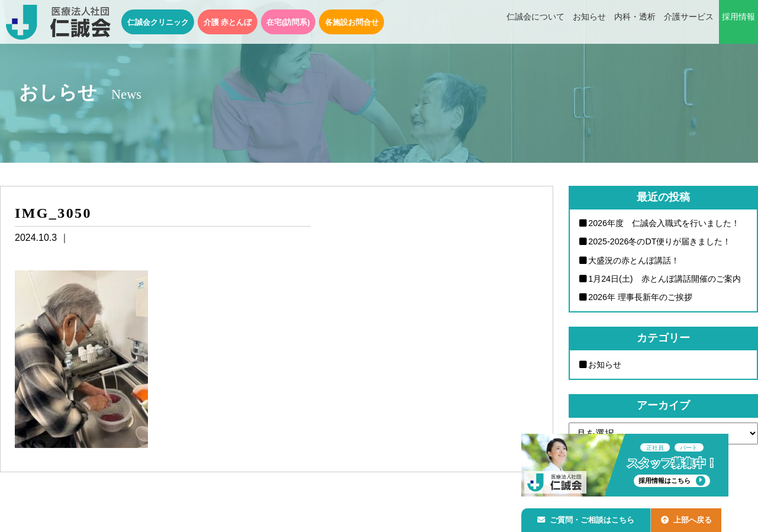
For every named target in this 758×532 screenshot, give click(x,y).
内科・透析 (635, 22)
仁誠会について (536, 22)
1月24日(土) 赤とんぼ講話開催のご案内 (665, 279)
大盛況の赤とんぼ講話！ (634, 260)
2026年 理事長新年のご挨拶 (641, 298)
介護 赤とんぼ (228, 22)
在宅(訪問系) (288, 22)
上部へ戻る (692, 518)
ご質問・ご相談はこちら (588, 518)
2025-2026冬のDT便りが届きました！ (660, 242)
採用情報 (738, 22)
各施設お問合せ (352, 22)
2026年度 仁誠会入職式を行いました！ (665, 223)
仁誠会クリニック (158, 22)
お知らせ (589, 22)
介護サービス (689, 22)
